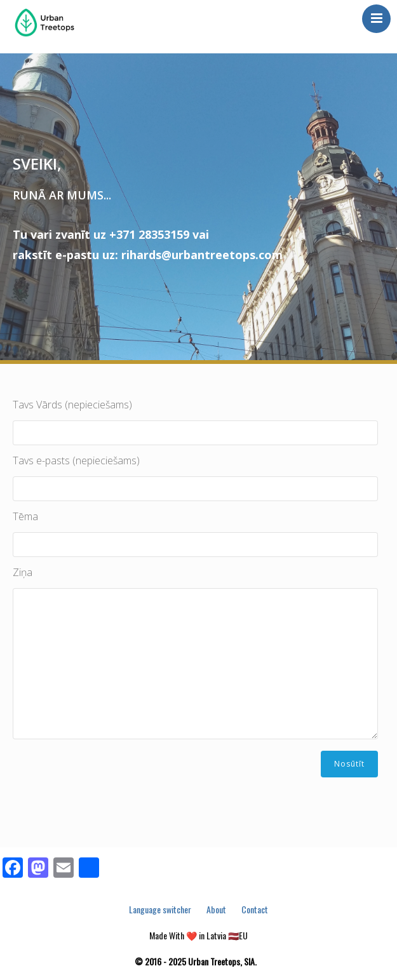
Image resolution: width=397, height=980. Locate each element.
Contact (255, 909)
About (216, 909)
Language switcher (160, 909)
